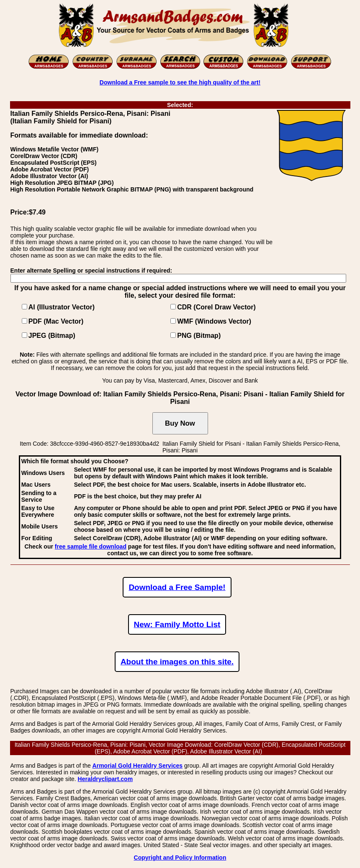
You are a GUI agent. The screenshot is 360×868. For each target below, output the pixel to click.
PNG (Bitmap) (199, 336)
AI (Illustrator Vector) (62, 307)
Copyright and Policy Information (180, 858)
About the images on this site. (177, 662)
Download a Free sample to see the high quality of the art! (180, 82)
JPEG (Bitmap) (52, 336)
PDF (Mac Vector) (56, 321)
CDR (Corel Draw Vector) (216, 307)
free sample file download (91, 546)
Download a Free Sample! (177, 587)
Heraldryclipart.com (105, 779)
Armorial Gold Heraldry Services (138, 766)
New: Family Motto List (177, 624)
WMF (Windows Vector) (214, 321)
